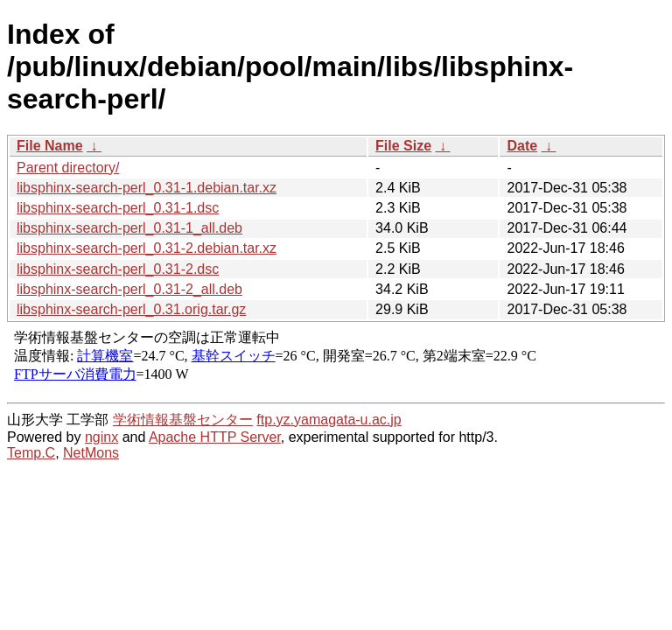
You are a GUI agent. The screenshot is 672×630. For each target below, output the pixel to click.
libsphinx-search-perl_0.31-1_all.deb (129, 228)
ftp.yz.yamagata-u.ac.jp (329, 420)
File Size (403, 146)
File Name (50, 146)
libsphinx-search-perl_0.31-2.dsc (118, 269)
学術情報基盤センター (183, 420)
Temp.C (31, 453)
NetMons (91, 453)
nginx (101, 437)
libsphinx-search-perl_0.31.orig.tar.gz (131, 309)
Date (522, 146)
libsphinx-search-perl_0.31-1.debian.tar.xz (147, 188)
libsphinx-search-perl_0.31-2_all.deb (129, 289)
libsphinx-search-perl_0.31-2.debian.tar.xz (147, 248)
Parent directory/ (68, 168)
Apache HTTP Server (215, 437)
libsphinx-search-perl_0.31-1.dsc (118, 208)
